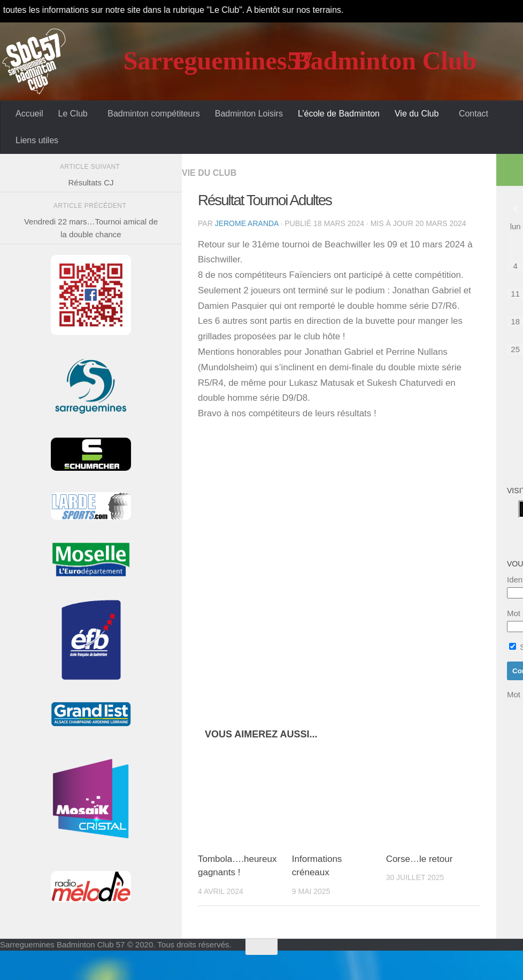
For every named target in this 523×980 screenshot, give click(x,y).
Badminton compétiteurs (154, 114)
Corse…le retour (420, 859)
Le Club (73, 114)
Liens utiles (37, 140)
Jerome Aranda (247, 223)
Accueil (29, 114)
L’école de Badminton (339, 114)
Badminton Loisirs (249, 114)
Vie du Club (417, 114)
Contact (474, 114)
